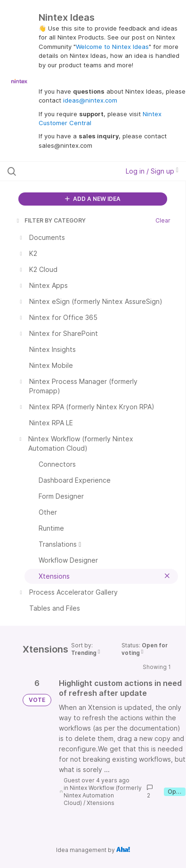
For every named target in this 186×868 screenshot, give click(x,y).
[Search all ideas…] (58, 171)
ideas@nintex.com (90, 100)
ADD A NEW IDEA (93, 199)
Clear (163, 220)
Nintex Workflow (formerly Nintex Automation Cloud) (103, 795)
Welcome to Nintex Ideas (112, 47)
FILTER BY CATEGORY (50, 220)
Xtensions (101, 803)
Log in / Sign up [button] (152, 171)
